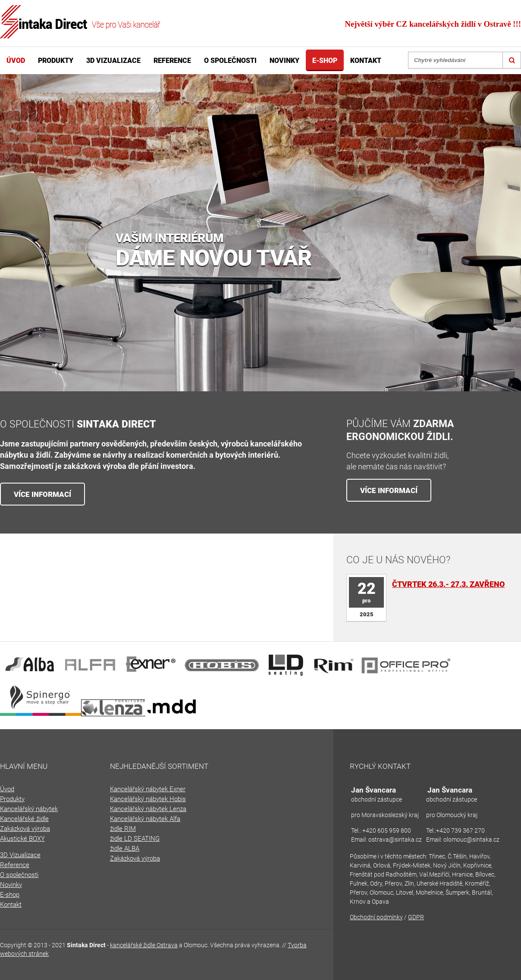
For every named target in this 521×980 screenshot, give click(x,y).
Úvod (16, 61)
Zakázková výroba (135, 858)
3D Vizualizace (113, 61)
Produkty (56, 61)
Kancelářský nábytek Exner (148, 789)
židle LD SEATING (135, 839)
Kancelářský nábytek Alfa (145, 819)
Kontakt (366, 61)
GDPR (416, 917)
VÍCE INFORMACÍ (42, 494)
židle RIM (123, 829)
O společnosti (230, 61)
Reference (172, 61)
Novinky (284, 61)
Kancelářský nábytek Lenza (148, 809)
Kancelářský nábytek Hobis (148, 799)
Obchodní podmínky (376, 917)
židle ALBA (125, 849)
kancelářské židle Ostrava (144, 945)
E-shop (325, 61)
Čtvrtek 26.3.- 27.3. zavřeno (448, 584)
